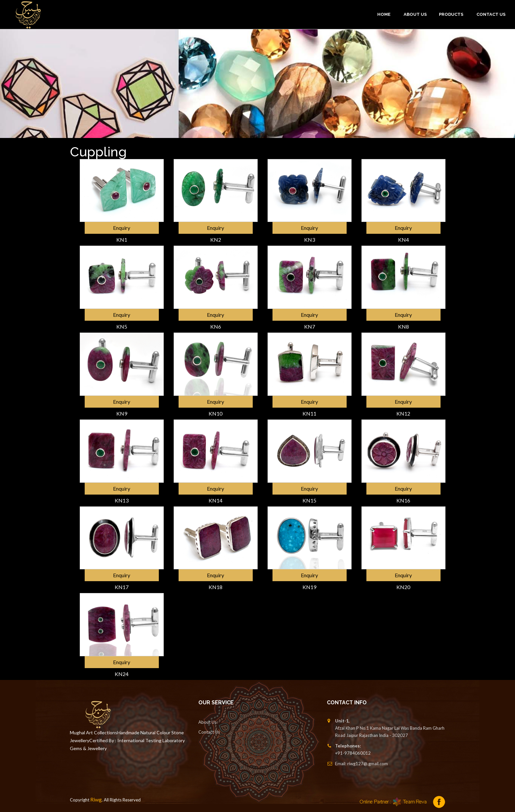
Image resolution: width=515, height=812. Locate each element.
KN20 (403, 587)
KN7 (310, 326)
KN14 (215, 500)
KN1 (122, 240)
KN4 (403, 240)
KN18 (215, 587)
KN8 (403, 326)
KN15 (309, 500)
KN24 (122, 674)
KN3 (310, 240)
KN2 (216, 240)
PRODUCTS (451, 14)
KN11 (309, 413)
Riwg (96, 799)
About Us (207, 722)
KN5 (122, 326)
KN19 (309, 587)
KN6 (216, 326)
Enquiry (122, 228)
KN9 (122, 413)
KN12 (403, 413)
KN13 (122, 500)
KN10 (215, 413)
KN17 (122, 587)
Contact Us (491, 14)
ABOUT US (415, 14)
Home (384, 14)
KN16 (403, 500)
